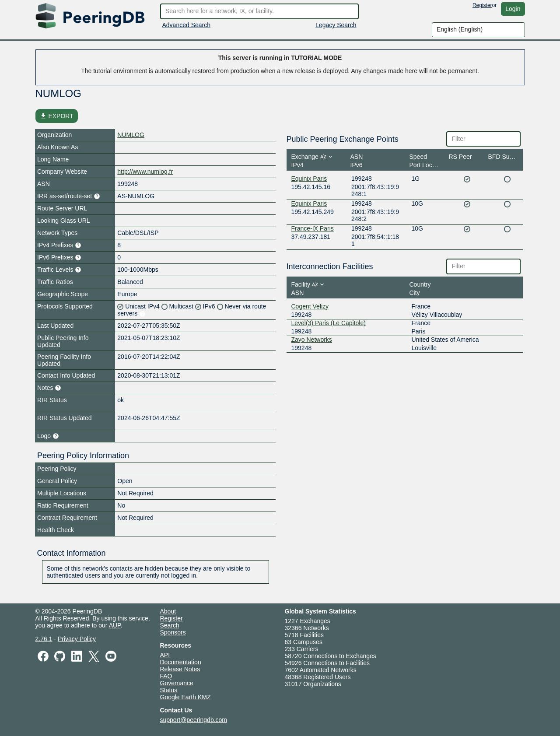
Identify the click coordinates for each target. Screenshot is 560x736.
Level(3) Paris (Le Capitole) (329, 323)
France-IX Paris (313, 228)
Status (169, 690)
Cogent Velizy (310, 306)
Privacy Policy (77, 639)
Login (513, 9)
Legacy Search (336, 25)
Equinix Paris (309, 179)
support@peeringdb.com (194, 720)
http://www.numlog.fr (145, 172)
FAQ (166, 676)
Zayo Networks (312, 340)
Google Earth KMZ (185, 697)
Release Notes (180, 669)
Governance (177, 683)
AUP (115, 625)
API (165, 655)
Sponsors (173, 632)
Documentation (181, 662)
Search (170, 625)
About (168, 611)
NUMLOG (131, 135)
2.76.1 (44, 639)
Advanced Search (187, 25)
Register (482, 5)
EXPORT (57, 116)
